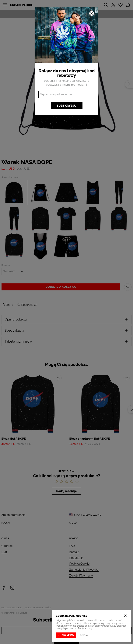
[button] (66, 322)
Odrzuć (84, 635)
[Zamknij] (126, 616)
